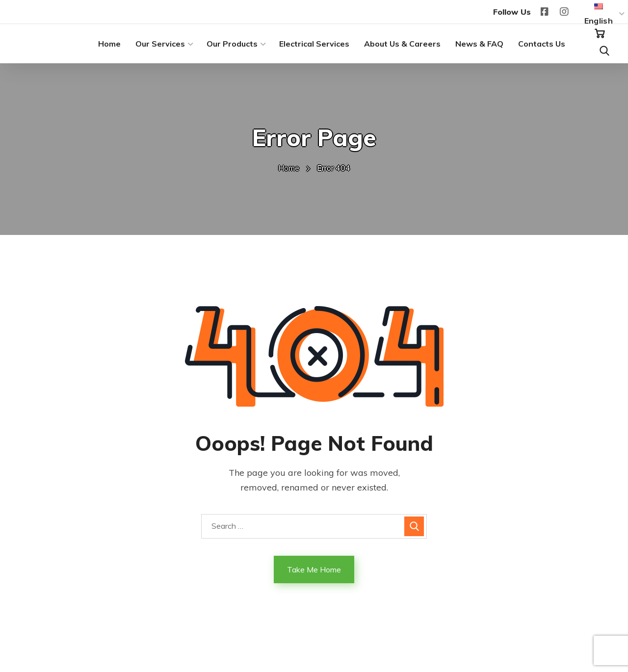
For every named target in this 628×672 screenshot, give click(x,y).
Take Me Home (314, 569)
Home (289, 168)
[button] (600, 34)
